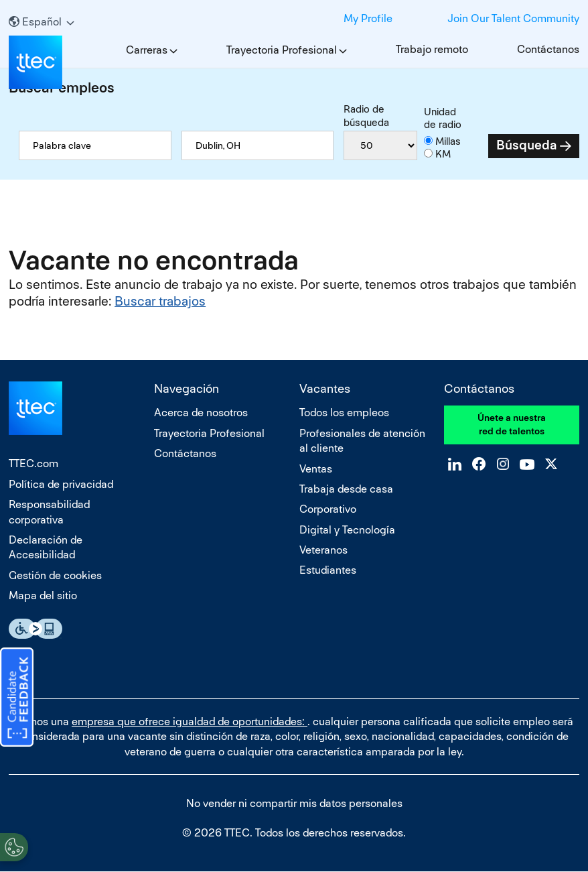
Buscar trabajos (160, 301)
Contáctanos (548, 49)
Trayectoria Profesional (282, 50)
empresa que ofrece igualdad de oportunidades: (190, 722)
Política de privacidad (61, 484)
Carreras (147, 50)
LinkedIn (204, 17)
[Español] (42, 22)
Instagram (252, 17)
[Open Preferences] (14, 845)
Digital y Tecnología (347, 530)
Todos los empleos (344, 413)
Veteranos (323, 550)
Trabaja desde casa (346, 489)
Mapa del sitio (43, 596)
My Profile (368, 18)
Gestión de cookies (55, 575)
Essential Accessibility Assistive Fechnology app (35, 629)
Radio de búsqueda (366, 116)
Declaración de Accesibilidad (46, 547)
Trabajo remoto (432, 49)
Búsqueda (527, 145)
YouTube (277, 17)
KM (443, 154)
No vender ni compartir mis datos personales (294, 803)
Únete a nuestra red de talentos (512, 424)
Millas (448, 141)
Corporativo (328, 509)
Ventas (316, 469)
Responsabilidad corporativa (49, 512)
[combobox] (258, 145)
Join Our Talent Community (513, 18)
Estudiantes (328, 570)
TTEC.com (33, 463)
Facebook (228, 17)
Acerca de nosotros (201, 413)
